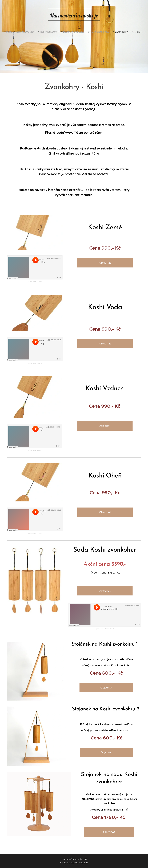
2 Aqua (40, 363)
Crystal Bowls (32, 282)
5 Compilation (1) (109, 629)
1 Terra (39, 282)
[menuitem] (11, 32)
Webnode (83, 863)
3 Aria (39, 450)
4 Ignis (40, 533)
